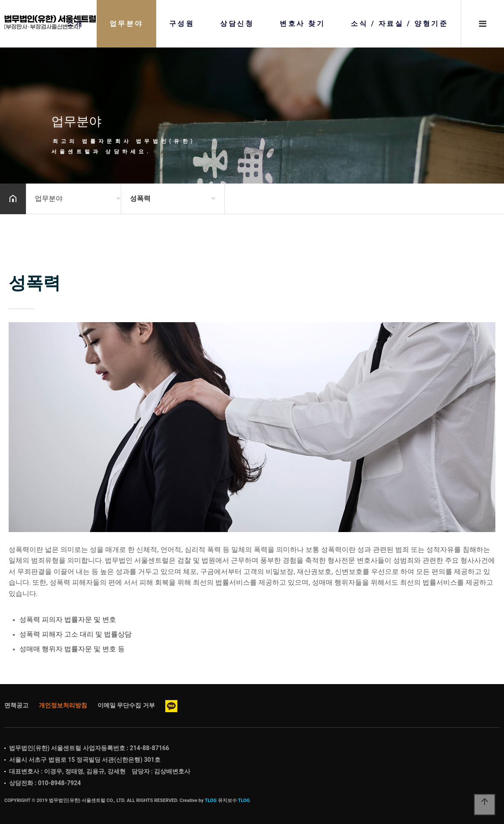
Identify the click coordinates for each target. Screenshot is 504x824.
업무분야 (126, 24)
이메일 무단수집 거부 (126, 705)
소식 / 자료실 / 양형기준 (399, 24)
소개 (75, 24)
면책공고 (16, 705)
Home (50, 22)
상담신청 (237, 24)
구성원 (182, 24)
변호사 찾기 (302, 24)
